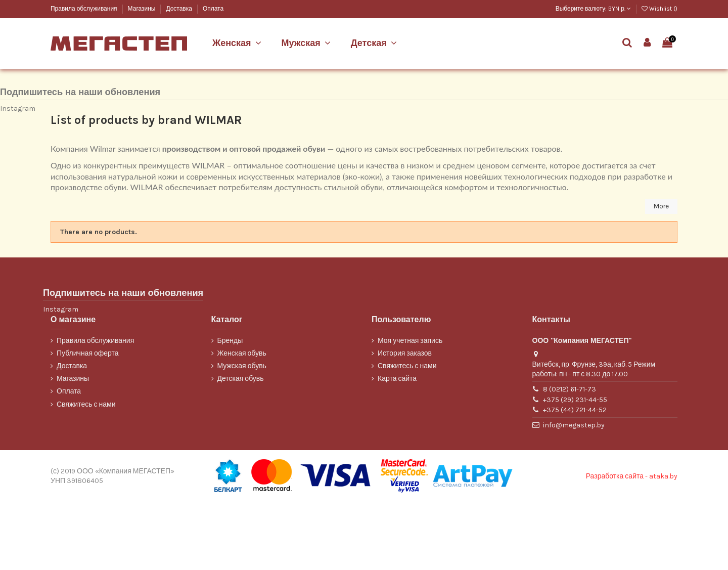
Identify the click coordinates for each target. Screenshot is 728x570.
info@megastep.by (574, 493)
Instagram (18, 176)
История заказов (405, 421)
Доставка (179, 9)
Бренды (230, 408)
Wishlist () (659, 9)
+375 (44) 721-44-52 (575, 478)
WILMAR (62, 115)
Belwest (61, 64)
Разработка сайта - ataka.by (632, 544)
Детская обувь (241, 447)
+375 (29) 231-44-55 (575, 468)
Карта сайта (397, 447)
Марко (59, 81)
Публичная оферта (88, 421)
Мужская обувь (242, 434)
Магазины (143, 9)
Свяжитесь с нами (86, 472)
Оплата (213, 9)
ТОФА (58, 98)
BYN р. (620, 9)
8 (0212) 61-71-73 (570, 457)
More (661, 274)
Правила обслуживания (85, 9)
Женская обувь (242, 421)
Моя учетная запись (410, 408)
